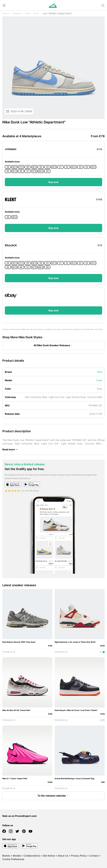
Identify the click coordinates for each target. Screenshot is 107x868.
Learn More (98, 329)
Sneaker (17, 13)
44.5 (93, 167)
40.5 (54, 167)
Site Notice (49, 856)
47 (28, 171)
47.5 (34, 171)
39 (41, 167)
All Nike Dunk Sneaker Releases (54, 346)
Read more (10, 449)
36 (8, 167)
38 (28, 167)
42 (67, 167)
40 (47, 167)
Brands (6, 856)
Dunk (36, 13)
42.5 (74, 167)
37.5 (21, 167)
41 (60, 167)
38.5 (34, 167)
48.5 (41, 171)
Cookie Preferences (13, 859)
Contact (94, 856)
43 (80, 167)
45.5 (14, 171)
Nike (27, 13)
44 (87, 167)
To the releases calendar (53, 796)
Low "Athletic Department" (57, 13)
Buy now (53, 182)
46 (21, 171)
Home (6, 13)
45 (8, 171)
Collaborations (32, 856)
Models (17, 856)
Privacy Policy (79, 856)
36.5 (14, 167)
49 (47, 171)
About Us (63, 856)
